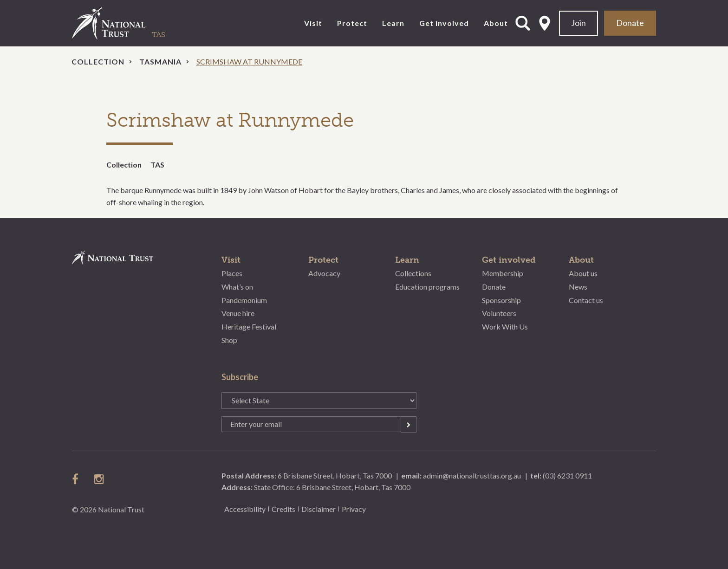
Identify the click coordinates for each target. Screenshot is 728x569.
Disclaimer (318, 509)
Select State (545, 23)
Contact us (586, 300)
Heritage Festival (249, 327)
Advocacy (324, 273)
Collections (413, 273)
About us (583, 273)
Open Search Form (523, 23)
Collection (98, 61)
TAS (157, 165)
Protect (352, 23)
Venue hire (238, 313)
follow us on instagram (100, 479)
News (578, 287)
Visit (313, 23)
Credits (283, 509)
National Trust (128, 23)
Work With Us (505, 327)
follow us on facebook (78, 479)
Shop (229, 340)
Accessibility (245, 509)
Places (232, 273)
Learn (393, 23)
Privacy (354, 509)
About (496, 23)
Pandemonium (244, 300)
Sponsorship (501, 300)
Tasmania (160, 61)
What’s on (237, 287)
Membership (503, 273)
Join (578, 23)
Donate (630, 23)
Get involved (444, 23)
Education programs (427, 287)
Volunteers (499, 313)
